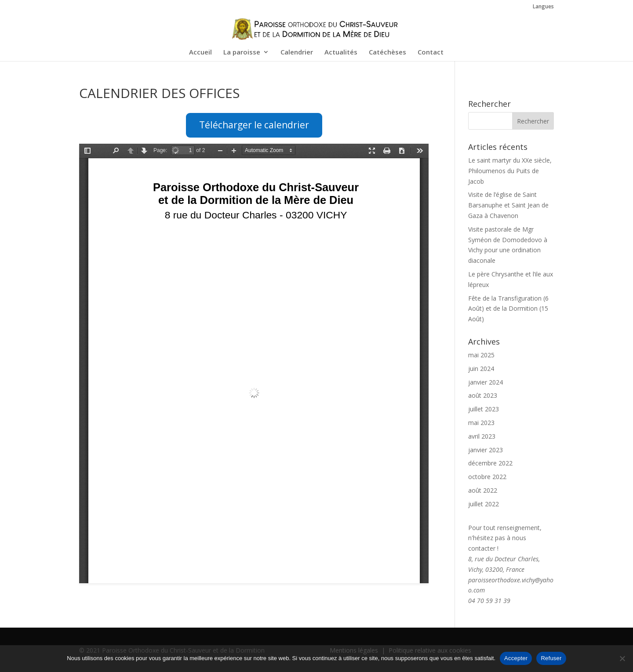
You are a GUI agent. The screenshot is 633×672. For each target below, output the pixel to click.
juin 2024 (481, 369)
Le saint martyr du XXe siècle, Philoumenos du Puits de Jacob (510, 171)
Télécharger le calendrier (254, 125)
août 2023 (483, 395)
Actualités (341, 53)
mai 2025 (481, 355)
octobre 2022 (487, 477)
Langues (543, 7)
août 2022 (483, 490)
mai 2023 (481, 423)
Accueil (200, 53)
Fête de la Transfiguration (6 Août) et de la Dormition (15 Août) (508, 309)
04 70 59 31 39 (489, 601)
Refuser (551, 658)
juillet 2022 (484, 504)
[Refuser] (622, 658)
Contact (431, 53)
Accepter (516, 658)
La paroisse (242, 53)
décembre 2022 (490, 463)
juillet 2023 (484, 409)
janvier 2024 (486, 382)
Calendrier (297, 53)
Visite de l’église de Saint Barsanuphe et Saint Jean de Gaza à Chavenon (508, 205)
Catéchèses (387, 53)
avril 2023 (482, 436)
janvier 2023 (486, 450)
